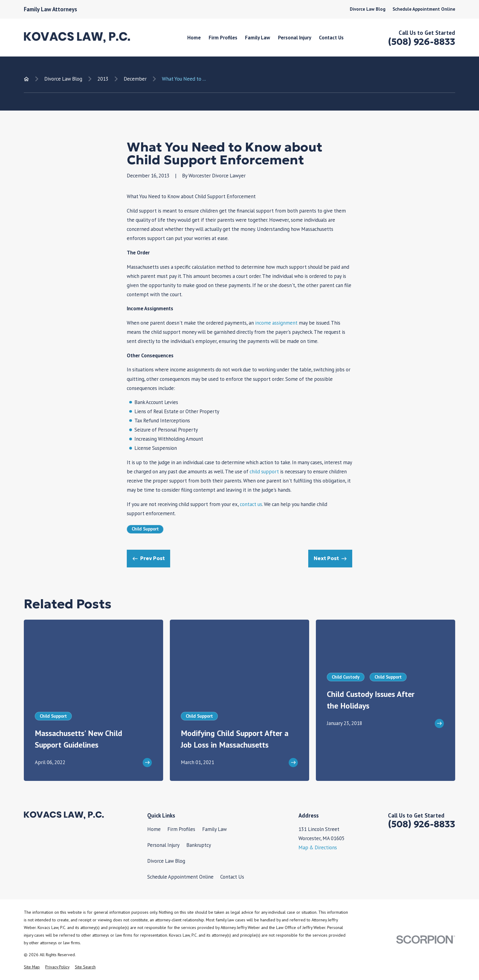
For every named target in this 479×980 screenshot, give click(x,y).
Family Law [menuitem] (258, 38)
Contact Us (232, 877)
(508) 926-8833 (422, 42)
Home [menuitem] (194, 38)
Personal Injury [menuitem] (295, 38)
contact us (251, 504)
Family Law (214, 829)
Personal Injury (163, 845)
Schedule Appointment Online (424, 9)
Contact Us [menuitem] (331, 38)
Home (154, 829)
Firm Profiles (181, 829)
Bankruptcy (199, 845)
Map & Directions (318, 847)
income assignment (276, 323)
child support (264, 472)
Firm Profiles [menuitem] (223, 38)
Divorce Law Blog (368, 9)
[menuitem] (32, 967)
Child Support (145, 529)
